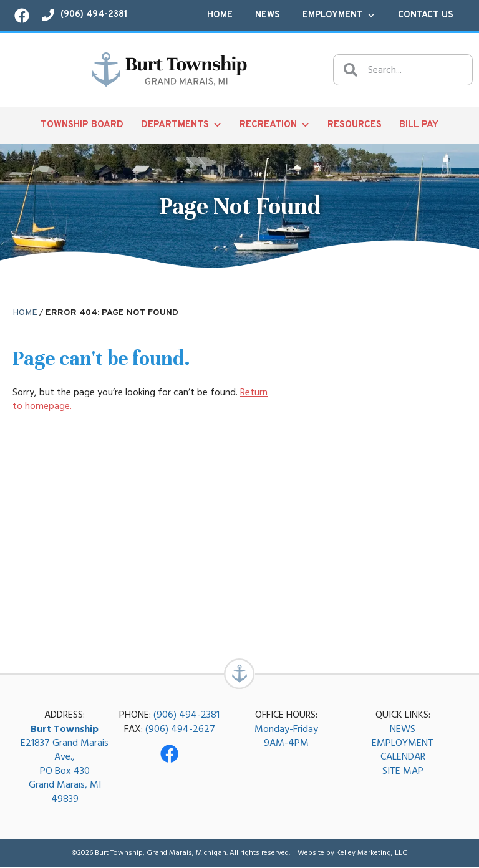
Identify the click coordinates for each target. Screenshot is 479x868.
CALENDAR (403, 757)
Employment (339, 16)
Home (220, 15)
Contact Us (426, 15)
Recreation (275, 125)
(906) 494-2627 (180, 729)
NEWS (403, 729)
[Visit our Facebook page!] (22, 16)
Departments (181, 125)
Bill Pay (419, 125)
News (268, 15)
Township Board (82, 125)
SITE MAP (403, 771)
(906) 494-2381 (186, 715)
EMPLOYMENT (403, 743)
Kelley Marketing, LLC (372, 853)
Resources (355, 125)
